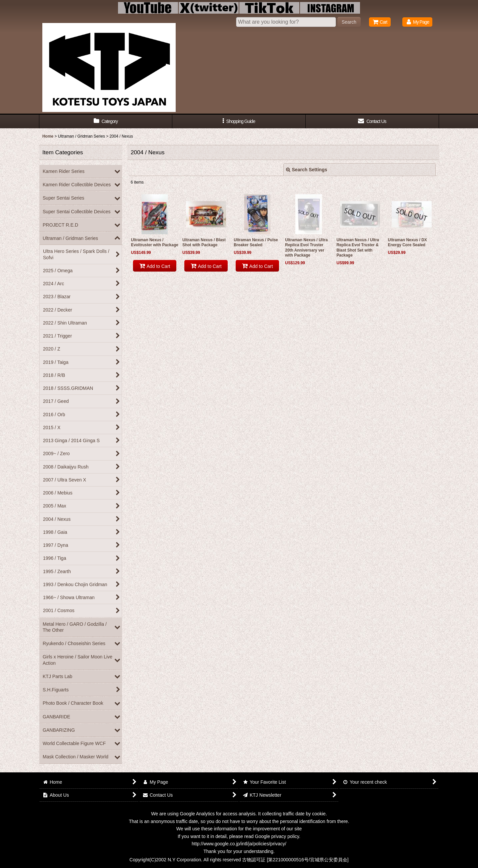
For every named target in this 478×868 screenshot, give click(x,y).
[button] (239, 121)
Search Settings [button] (307, 170)
